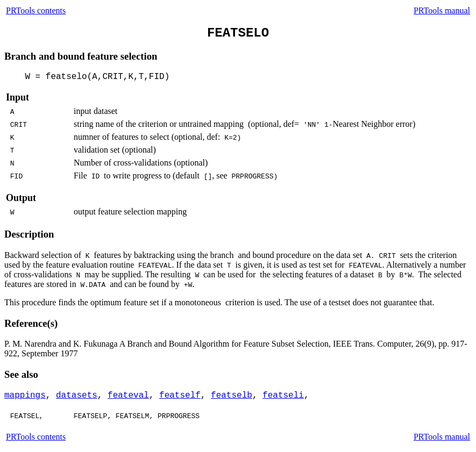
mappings (25, 396)
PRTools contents (36, 10)
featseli (283, 396)
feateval (128, 396)
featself (180, 396)
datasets (77, 396)
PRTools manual (442, 10)
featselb (232, 396)
